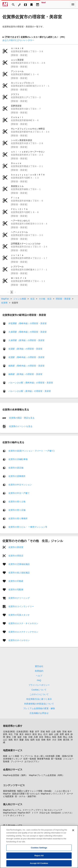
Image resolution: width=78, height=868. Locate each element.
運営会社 (39, 666)
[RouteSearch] (19, 4)
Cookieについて (39, 690)
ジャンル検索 (20, 299)
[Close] (73, 833)
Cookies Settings (39, 851)
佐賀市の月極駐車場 (18, 459)
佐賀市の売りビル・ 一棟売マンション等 (28, 527)
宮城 (43, 732)
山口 (5, 740)
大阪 (25, 737)
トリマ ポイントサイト (14, 815)
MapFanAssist (10, 813)
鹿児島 (66, 740)
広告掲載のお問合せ (39, 713)
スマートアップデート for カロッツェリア (42, 810)
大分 (54, 740)
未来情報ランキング (13, 759)
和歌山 (48, 737)
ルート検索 (14, 756)
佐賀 (38, 740)
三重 (14, 737)
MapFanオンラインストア (53, 794)
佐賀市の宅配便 (16, 589)
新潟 (35, 734)
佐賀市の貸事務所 (17, 476)
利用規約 (39, 671)
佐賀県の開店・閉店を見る (22, 418)
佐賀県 (4, 303)
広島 (71, 737)
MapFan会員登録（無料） (15, 775)
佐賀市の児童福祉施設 (19, 564)
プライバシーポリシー (39, 685)
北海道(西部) (22, 732)
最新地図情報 (9, 791)
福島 (59, 732)
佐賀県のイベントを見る (20, 426)
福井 (51, 734)
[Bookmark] (32, 4)
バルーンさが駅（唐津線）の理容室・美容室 (30, 391)
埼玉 (11, 734)
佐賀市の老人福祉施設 (19, 573)
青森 (32, 732)
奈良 (41, 737)
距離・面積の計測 (64, 756)
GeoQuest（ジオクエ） (62, 813)
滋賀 (19, 737)
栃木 (70, 732)
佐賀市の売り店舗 (17, 510)
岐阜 (67, 734)
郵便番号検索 (44, 759)
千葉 (16, 734)
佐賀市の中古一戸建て (19, 493)
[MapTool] (25, 4)
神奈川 (28, 734)
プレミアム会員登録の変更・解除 (39, 708)
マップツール (27, 756)
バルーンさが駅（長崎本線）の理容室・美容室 (31, 383)
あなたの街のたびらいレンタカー (18, 40)
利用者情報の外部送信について (39, 704)
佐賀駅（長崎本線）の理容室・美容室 (27, 357)
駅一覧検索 (56, 759)
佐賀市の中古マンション (20, 485)
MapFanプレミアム (12, 810)
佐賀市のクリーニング (19, 598)
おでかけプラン (32, 761)
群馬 (5, 734)
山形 (53, 732)
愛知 (8, 737)
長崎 (43, 740)
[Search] (13, 4)
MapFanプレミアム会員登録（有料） (47, 775)
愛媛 (22, 740)
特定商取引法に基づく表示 (39, 699)
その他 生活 (45, 299)
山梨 (56, 734)
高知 (27, 740)
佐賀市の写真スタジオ (19, 615)
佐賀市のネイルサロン (19, 640)
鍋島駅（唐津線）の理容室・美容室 (25, 374)
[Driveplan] (38, 4)
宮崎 (60, 740)
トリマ (35, 813)
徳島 (11, 740)
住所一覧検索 (30, 759)
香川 (16, 740)
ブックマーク (17, 761)
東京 (22, 734)
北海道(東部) (9, 732)
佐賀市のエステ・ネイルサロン (23, 623)
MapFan (5, 299)
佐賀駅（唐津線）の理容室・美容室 (25, 349)
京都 (30, 737)
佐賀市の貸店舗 (16, 468)
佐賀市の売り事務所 (18, 518)
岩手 (37, 732)
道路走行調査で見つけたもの (26, 794)
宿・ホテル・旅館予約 (25, 796)
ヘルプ (39, 676)
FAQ (39, 680)
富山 (40, 734)
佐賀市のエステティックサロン (23, 632)
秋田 (48, 732)
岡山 (65, 737)
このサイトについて (39, 694)
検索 (5, 756)
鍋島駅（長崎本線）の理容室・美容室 (27, 366)
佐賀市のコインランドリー (21, 606)
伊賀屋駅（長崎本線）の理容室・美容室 (28, 323)
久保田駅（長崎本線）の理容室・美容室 (28, 332)
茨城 (64, 732)
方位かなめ (45, 813)
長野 (62, 734)
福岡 (32, 740)
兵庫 (36, 737)
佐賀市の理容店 (16, 556)
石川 (45, 734)
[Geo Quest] (44, 4)
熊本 (49, 740)
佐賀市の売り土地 (17, 502)
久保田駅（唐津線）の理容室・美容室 (27, 340)
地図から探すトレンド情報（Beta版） (35, 791)
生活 (32, 299)
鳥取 (54, 737)
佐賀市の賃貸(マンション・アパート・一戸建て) (31, 451)
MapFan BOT (24, 813)
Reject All (39, 859)
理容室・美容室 (63, 299)
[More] (73, 4)
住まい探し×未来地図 (44, 756)
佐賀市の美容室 (16, 547)
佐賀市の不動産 (16, 581)
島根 (60, 737)
